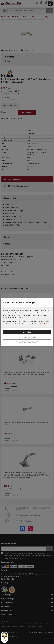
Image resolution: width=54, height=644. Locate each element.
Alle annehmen (27, 332)
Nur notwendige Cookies (27, 337)
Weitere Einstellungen (42, 324)
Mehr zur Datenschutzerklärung (27, 342)
